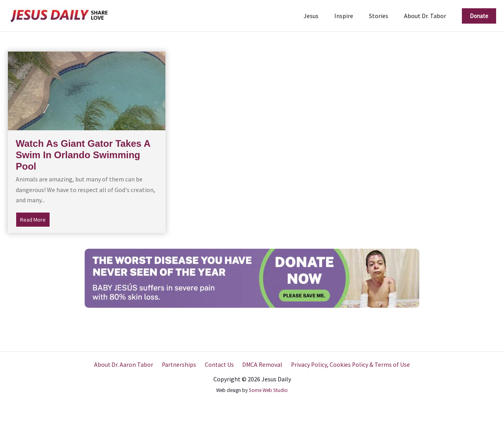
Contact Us (219, 365)
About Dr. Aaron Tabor (127, 365)
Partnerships (180, 365)
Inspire (352, 16)
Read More (35, 219)
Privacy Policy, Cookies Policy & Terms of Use (347, 365)
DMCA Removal (261, 365)
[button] (479, 16)
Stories (383, 16)
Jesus (322, 16)
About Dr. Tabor (427, 16)
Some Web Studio (268, 390)
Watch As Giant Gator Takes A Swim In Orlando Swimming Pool (83, 155)
